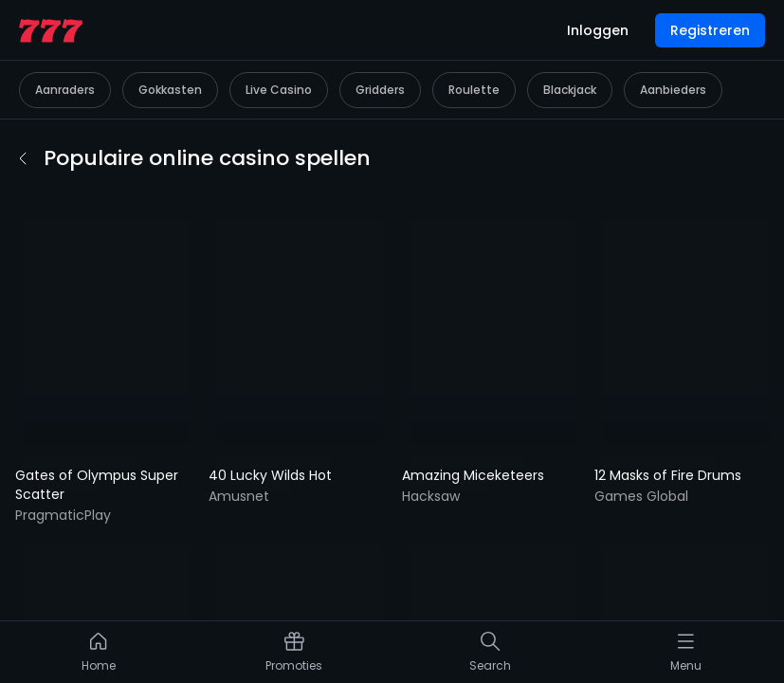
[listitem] (99, 656)
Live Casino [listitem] (279, 55)
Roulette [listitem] (474, 55)
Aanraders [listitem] (65, 55)
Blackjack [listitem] (570, 55)
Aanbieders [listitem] (673, 55)
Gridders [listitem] (380, 55)
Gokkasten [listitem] (170, 55)
